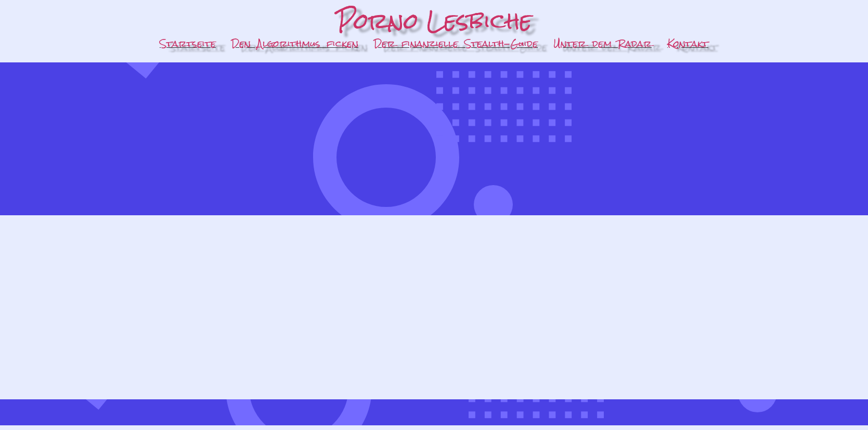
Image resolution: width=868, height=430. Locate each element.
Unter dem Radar (603, 43)
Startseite (188, 43)
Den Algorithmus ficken (295, 43)
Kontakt (688, 43)
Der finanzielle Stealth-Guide (456, 43)
